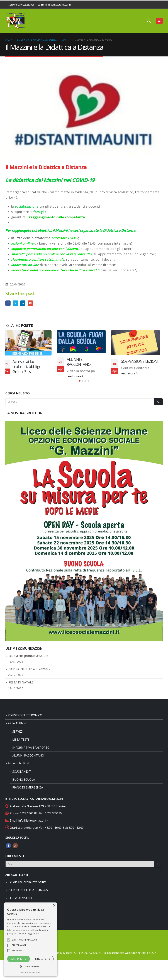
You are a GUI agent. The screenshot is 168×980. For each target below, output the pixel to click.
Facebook (8, 303)
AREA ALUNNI (17, 729)
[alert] (30, 939)
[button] (149, 21)
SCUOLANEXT (22, 777)
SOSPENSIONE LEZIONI (142, 361)
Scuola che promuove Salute (28, 662)
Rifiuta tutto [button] (43, 959)
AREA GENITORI (19, 769)
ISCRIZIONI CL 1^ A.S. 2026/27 (30, 675)
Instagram (15, 851)
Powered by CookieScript (31, 973)
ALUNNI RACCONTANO (28, 761)
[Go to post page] (30, 343)
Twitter (15, 303)
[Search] (159, 408)
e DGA (152, 958)
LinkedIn (23, 303)
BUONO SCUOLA (24, 785)
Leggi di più (33, 933)
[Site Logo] (15, 21)
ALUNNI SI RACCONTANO (81, 362)
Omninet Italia (140, 958)
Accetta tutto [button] (19, 959)
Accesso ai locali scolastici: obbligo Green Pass (30, 366)
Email (30, 303)
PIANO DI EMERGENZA (28, 793)
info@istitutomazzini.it (33, 826)
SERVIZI (18, 737)
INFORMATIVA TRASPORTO (31, 753)
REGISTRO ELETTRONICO (25, 721)
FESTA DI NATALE (21, 688)
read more (24, 378)
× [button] (54, 906)
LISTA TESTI (21, 745)
